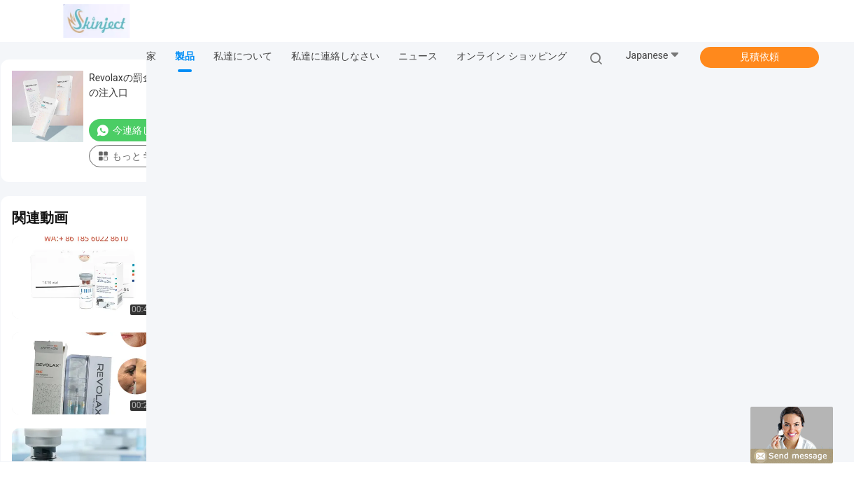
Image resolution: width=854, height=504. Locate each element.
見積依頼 (759, 57)
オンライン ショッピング (511, 56)
